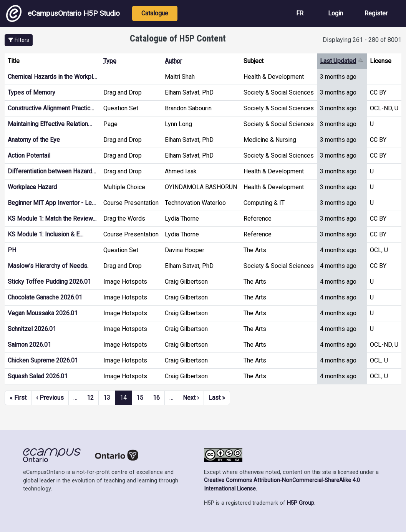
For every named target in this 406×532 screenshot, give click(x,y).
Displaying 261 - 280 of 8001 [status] (362, 40)
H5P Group (301, 503)
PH (12, 250)
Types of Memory (31, 92)
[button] (19, 40)
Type (110, 61)
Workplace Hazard (32, 187)
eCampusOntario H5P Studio (63, 13)
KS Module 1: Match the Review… (52, 219)
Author (173, 61)
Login (336, 13)
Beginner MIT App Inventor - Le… (52, 203)
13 (107, 398)
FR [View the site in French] (300, 13)
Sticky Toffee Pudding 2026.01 (49, 282)
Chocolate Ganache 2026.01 (45, 297)
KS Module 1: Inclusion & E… (46, 234)
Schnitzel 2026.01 (32, 329)
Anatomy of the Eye (34, 140)
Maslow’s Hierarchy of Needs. (48, 266)
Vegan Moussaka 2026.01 (43, 313)
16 (156, 398)
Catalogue (155, 13)
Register (376, 13)
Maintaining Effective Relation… (50, 124)
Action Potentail (29, 155)
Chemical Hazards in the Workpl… (52, 77)
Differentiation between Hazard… (52, 171)
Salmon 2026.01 (29, 345)
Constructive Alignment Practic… (51, 108)
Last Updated (342, 61)
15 (140, 398)
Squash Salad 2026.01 (38, 376)
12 (90, 398)
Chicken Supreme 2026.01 (43, 360)
